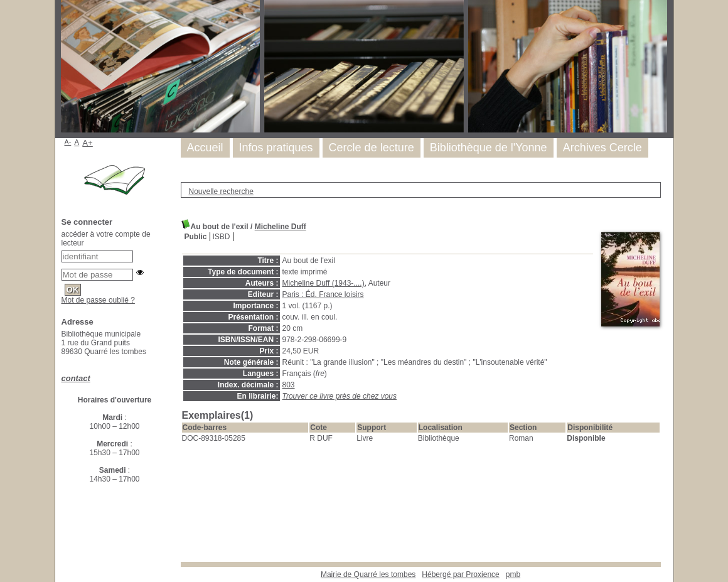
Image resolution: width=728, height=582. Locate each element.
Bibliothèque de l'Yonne (489, 148)
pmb (513, 574)
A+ (88, 143)
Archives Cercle (602, 148)
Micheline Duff (281, 227)
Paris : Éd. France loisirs (323, 294)
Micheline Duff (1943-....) (324, 283)
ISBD (222, 237)
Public (196, 237)
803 (289, 385)
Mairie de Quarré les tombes (368, 574)
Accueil (205, 148)
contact (76, 378)
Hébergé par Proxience (460, 574)
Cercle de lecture (372, 148)
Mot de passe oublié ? (98, 300)
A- (68, 142)
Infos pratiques (276, 148)
